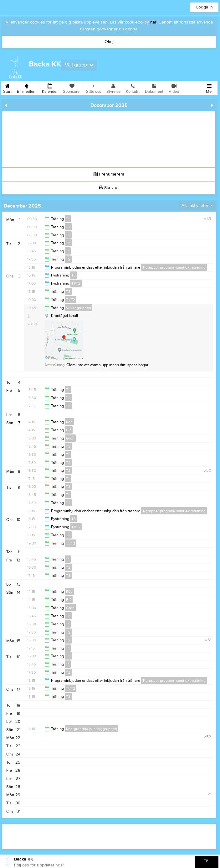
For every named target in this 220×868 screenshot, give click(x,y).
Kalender (50, 87)
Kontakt (133, 87)
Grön (70, 438)
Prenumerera (109, 174)
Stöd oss (94, 87)
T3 (68, 235)
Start (7, 87)
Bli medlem (27, 87)
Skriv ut (109, 188)
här (153, 22)
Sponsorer (72, 87)
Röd (69, 422)
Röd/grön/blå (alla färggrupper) (92, 729)
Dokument (154, 87)
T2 (68, 227)
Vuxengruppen (79, 308)
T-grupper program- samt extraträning (174, 267)
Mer (209, 87)
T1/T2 (76, 283)
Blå (69, 430)
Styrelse (113, 87)
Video (174, 87)
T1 (68, 219)
